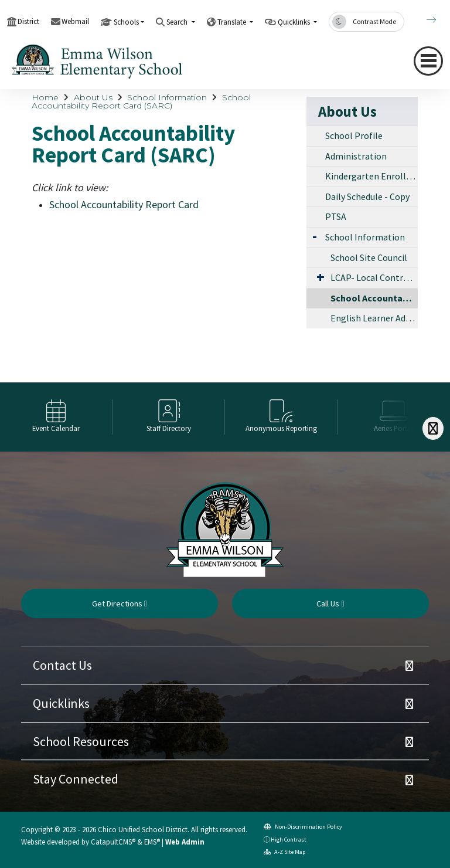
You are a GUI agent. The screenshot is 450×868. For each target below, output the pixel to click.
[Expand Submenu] (315, 236)
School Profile (354, 135)
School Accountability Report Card (124, 204)
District (28, 21)
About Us (93, 97)
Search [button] (178, 22)
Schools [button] (126, 22)
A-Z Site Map (284, 852)
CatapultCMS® (113, 842)
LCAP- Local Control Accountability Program (374, 277)
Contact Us (62, 665)
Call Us (330, 603)
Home (45, 97)
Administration (356, 156)
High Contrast (289, 840)
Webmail (75, 21)
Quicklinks (61, 703)
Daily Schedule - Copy (367, 196)
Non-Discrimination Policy (303, 827)
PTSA (336, 216)
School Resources (81, 741)
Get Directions (120, 603)
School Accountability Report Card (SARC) (141, 101)
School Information (167, 97)
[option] (56, 417)
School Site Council (369, 257)
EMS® (152, 842)
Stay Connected (76, 779)
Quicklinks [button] (295, 22)
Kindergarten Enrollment (371, 176)
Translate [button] (233, 22)
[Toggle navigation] (428, 61)
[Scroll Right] (433, 428)
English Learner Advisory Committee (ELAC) (374, 318)
